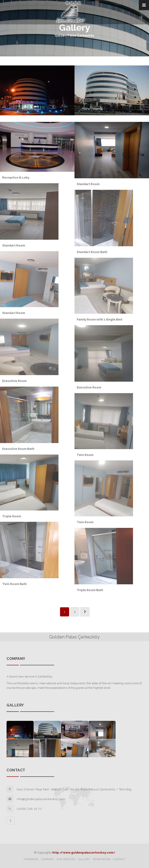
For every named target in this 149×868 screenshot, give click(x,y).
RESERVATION (102, 859)
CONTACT (119, 859)
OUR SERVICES (66, 859)
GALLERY (84, 859)
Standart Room (88, 184)
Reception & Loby (16, 178)
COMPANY (48, 859)
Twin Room (85, 455)
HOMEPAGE (31, 859)
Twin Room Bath (14, 584)
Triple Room (12, 516)
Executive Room (14, 381)
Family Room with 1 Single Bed (99, 319)
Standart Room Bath (92, 252)
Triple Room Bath (90, 590)
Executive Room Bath (18, 449)
